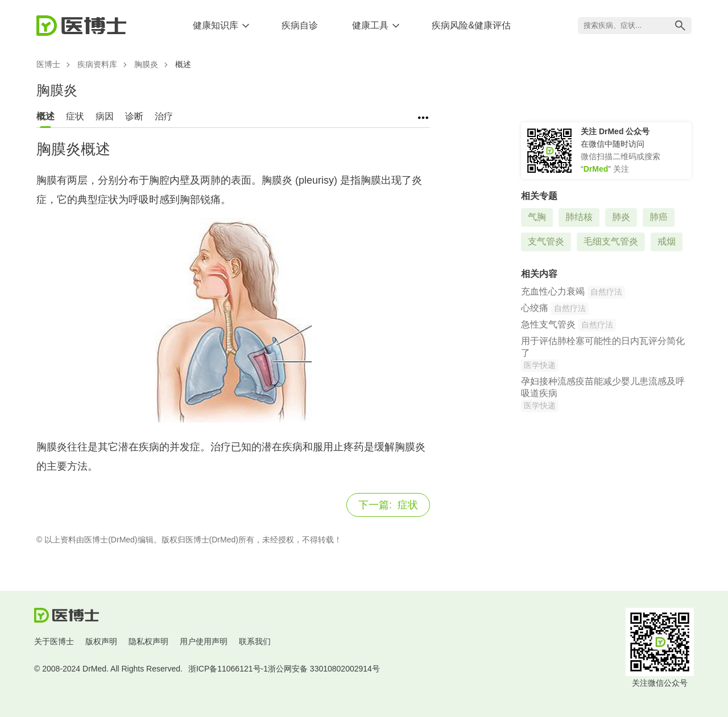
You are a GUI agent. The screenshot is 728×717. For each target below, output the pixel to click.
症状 (75, 116)
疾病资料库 (97, 64)
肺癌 (659, 217)
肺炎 (621, 217)
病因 (105, 116)
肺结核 (579, 217)
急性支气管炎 (548, 324)
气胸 (537, 217)
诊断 (134, 116)
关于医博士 (54, 641)
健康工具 (370, 25)
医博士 (48, 64)
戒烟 (667, 241)
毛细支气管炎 (611, 241)
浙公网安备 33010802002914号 (324, 669)
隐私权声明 (148, 641)
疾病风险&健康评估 (471, 25)
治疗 (164, 116)
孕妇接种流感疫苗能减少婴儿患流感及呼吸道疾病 (603, 387)
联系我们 (255, 641)
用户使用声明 (204, 641)
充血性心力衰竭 (553, 291)
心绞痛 (535, 308)
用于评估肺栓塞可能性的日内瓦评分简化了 (603, 347)
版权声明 (101, 641)
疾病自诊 (300, 25)
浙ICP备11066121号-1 (228, 669)
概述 (45, 116)
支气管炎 (546, 241)
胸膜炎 (146, 64)
